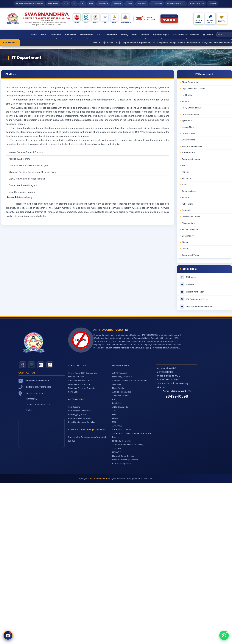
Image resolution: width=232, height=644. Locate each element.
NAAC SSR (103, 4)
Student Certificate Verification (30, 4)
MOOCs (185, 197)
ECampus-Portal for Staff (80, 384)
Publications (189, 204)
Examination (157, 4)
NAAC (115, 418)
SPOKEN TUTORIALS (122, 430)
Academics (56, 35)
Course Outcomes (190, 114)
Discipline (117, 403)
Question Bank (189, 133)
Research (186, 210)
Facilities (145, 35)
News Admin (118, 388)
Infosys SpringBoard (122, 464)
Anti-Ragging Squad (77, 414)
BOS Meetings (188, 140)
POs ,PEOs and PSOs (192, 108)
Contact (212, 4)
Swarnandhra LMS (166, 368)
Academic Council (121, 396)
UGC (114, 422)
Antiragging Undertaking (79, 418)
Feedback (117, 4)
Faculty (185, 101)
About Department (190, 82)
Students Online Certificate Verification (130, 381)
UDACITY (117, 452)
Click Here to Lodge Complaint (82, 422)
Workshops (187, 178)
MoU (184, 165)
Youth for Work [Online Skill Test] (128, 445)
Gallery (185, 249)
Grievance (142, 4)
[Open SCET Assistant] (8, 635)
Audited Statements (168, 380)
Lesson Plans (188, 127)
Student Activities (190, 229)
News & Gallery (199, 21)
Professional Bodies (191, 217)
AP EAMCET (118, 426)
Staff (134, 35)
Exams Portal (210, 21)
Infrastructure (188, 153)
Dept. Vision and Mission (193, 89)
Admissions (71, 35)
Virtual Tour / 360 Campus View (83, 373)
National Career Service (123, 456)
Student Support (161, 35)
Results (222, 21)
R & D (99, 35)
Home (34, 35)
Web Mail (117, 384)
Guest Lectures (189, 191)
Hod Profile (187, 95)
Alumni (129, 4)
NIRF (91, 4)
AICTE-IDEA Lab (197, 4)
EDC (82, 4)
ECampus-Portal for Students (82, 388)
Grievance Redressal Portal (81, 381)
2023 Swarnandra (98, 478)
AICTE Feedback (120, 373)
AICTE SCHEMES (165, 372)
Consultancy (188, 236)
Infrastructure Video (176, 4)
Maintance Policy (76, 377)
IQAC (66, 4)
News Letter (74, 392)
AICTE (115, 411)
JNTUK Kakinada (120, 407)
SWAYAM (117, 448)
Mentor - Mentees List (192, 146)
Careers (208, 35)
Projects (187, 172)
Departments (87, 35)
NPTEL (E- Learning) (122, 441)
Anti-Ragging (74, 407)
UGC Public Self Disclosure (186, 35)
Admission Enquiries (122, 392)
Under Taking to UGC (168, 376)
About (43, 35)
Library (125, 35)
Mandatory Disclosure (122, 377)
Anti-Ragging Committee (79, 411)
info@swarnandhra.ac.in (38, 381)
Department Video (190, 255)
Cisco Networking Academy (125, 460)
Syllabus (187, 121)
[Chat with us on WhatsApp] (224, 635)
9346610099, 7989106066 (39, 387)
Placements (112, 35)
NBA (114, 414)
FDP (184, 184)
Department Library (191, 159)
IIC (74, 4)
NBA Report (53, 4)
